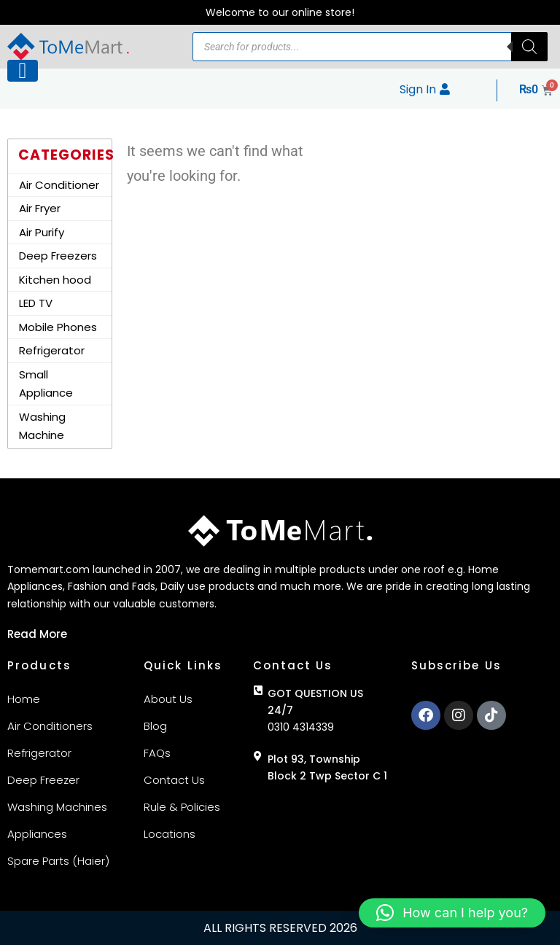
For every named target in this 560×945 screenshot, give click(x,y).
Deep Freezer (43, 780)
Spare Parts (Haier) (58, 861)
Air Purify (42, 232)
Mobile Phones (58, 327)
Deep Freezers (58, 256)
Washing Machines (57, 807)
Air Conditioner (59, 185)
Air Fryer (40, 208)
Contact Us (174, 780)
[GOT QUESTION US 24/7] (258, 691)
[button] (452, 913)
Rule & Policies (182, 807)
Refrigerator (52, 350)
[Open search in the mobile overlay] (370, 47)
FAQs (157, 753)
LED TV (36, 303)
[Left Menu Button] (23, 71)
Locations (170, 834)
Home (24, 699)
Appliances (37, 834)
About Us (168, 699)
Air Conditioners (50, 726)
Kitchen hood (55, 280)
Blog (155, 726)
